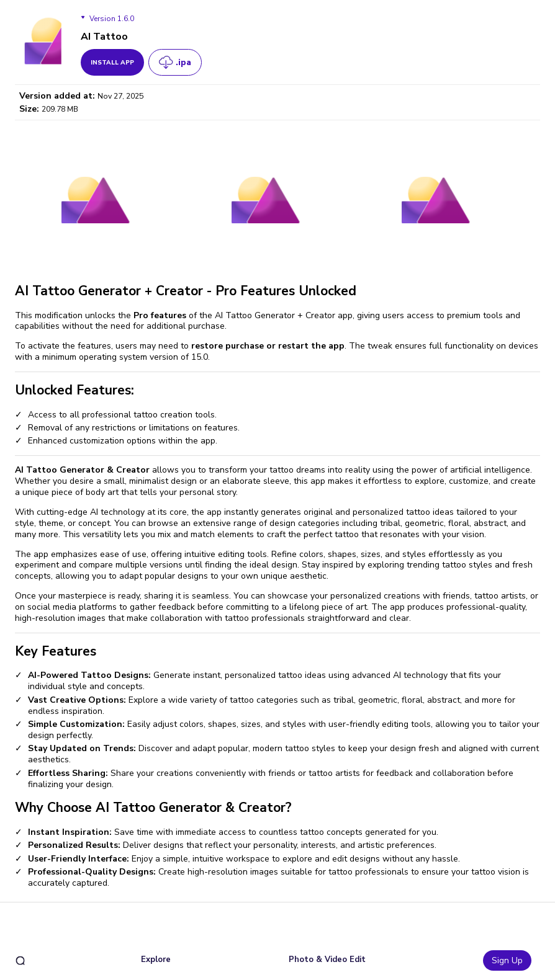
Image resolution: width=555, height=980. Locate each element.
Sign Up (507, 960)
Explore (156, 960)
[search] (20, 960)
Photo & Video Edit (327, 960)
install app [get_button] (112, 63)
